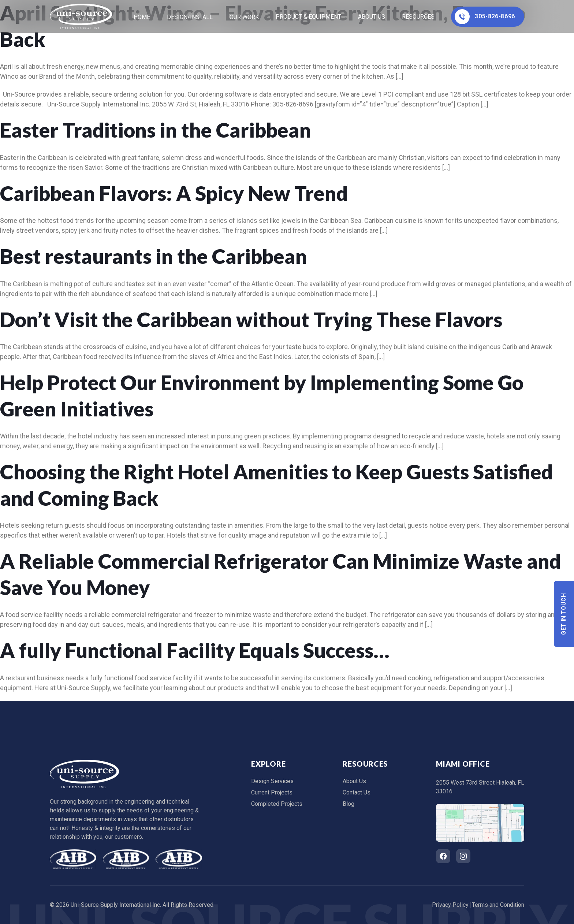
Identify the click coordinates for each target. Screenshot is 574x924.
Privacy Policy (450, 905)
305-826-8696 (485, 17)
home (142, 17)
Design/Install (190, 17)
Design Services (272, 781)
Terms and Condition (498, 905)
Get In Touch (564, 614)
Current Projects (272, 792)
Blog (348, 804)
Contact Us (357, 792)
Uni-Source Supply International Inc (115, 905)
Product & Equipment (308, 17)
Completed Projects (277, 804)
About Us (372, 17)
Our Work (244, 17)
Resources (418, 17)
